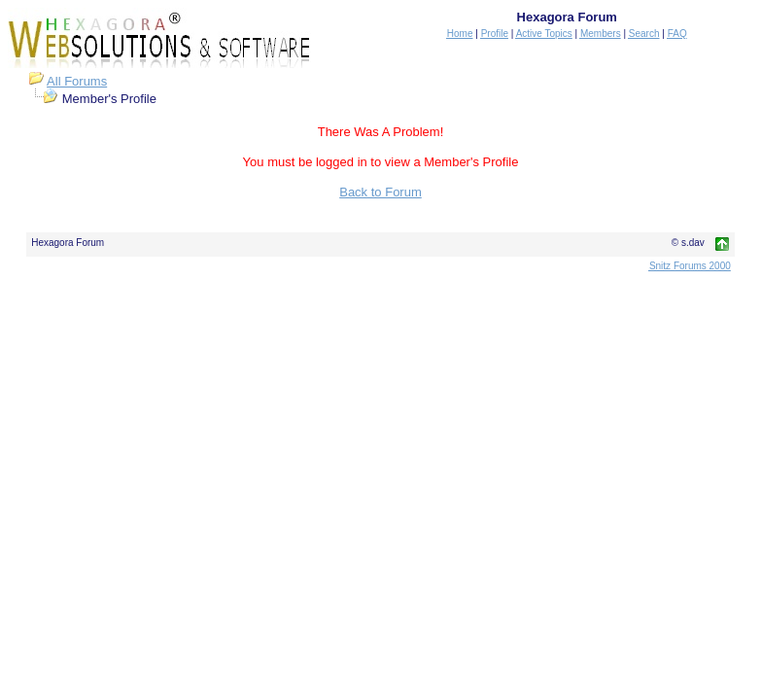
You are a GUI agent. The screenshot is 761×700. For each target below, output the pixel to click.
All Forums (77, 81)
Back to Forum (380, 192)
